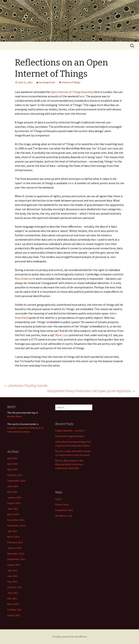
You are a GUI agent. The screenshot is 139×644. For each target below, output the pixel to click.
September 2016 (16, 481)
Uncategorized (47, 82)
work (15, 424)
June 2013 (13, 576)
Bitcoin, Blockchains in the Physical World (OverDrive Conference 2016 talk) (69, 464)
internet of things (71, 82)
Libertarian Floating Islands (26, 385)
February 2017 (15, 475)
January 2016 (14, 497)
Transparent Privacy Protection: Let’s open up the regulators (91, 391)
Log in (58, 499)
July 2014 (12, 531)
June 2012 (13, 593)
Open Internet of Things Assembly (72, 92)
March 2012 (13, 604)
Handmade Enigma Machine (70, 436)
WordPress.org (63, 516)
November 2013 (16, 554)
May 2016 (12, 492)
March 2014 (13, 537)
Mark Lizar (62, 335)
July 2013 (12, 570)
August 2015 (14, 503)
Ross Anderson (24, 279)
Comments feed (64, 510)
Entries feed (62, 505)
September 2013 (16, 559)
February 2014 (15, 542)
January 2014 (14, 548)
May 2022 (12, 458)
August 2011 (14, 615)
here (82, 96)
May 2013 (12, 582)
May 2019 (12, 469)
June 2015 (13, 509)
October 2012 (15, 587)
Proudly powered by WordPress (69, 637)
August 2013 (14, 565)
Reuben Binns (15, 416)
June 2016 (13, 486)
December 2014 (16, 520)
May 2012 (12, 598)
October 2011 (15, 610)
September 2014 (16, 526)
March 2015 (13, 514)
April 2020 (12, 464)
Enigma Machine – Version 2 (70, 431)
